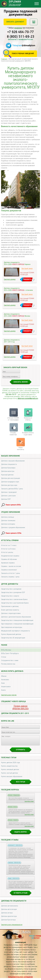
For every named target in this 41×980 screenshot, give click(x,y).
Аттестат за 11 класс (9, 545)
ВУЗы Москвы (6, 650)
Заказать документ (15, 22)
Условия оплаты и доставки (28, 434)
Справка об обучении (9, 559)
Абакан (4, 676)
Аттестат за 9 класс (8, 549)
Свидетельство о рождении (11, 589)
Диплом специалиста (9, 464)
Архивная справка (8, 563)
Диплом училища (8, 517)
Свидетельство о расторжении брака (15, 603)
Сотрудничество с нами (10, 660)
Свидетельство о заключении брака (14, 599)
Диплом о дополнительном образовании (16, 617)
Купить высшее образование (12, 778)
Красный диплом (7, 475)
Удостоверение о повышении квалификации (17, 624)
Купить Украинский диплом (11, 634)
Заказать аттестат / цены (11, 573)
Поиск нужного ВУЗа (13, 505)
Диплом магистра (8, 471)
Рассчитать (34, 22)
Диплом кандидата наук (10, 482)
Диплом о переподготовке (11, 613)
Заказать (27, 279)
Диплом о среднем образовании (13, 528)
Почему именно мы (8, 664)
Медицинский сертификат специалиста (15, 631)
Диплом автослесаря (9, 911)
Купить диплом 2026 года (10, 765)
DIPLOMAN (22, 934)
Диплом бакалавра (8, 468)
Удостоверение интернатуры (12, 627)
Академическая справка (10, 556)
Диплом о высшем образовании (13, 461)
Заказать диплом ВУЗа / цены (12, 489)
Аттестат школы (7, 552)
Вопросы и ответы (28, 419)
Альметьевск (6, 687)
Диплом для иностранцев (11, 478)
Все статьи (21, 784)
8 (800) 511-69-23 (21, 37)
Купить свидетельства (9, 768)
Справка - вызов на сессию (11, 566)
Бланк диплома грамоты (10, 610)
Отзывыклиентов (13, 434)
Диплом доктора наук (9, 485)
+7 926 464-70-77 (20, 32)
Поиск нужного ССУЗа (13, 533)
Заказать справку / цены (10, 577)
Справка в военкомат (9, 570)
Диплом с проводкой (9, 492)
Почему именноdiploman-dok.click (20, 707)
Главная (4, 59)
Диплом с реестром (8, 496)
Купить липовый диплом (10, 772)
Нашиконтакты (21, 449)
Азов (3, 683)
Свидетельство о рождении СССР (13, 592)
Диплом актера (7, 915)
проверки (18, 28)
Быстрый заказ (27, 269)
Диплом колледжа (8, 524)
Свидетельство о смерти (10, 596)
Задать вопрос (20, 834)
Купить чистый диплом (10, 775)
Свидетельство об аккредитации (13, 638)
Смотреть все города (9, 695)
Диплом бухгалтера (8, 922)
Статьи (4, 657)
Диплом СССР (6, 499)
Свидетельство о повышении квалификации (17, 620)
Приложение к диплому (10, 606)
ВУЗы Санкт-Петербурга (10, 653)
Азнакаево (5, 680)
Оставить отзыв (21, 895)
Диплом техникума (8, 521)
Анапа (3, 690)
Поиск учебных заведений (23, 54)
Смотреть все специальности (12, 927)
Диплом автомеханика (10, 908)
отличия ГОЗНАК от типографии (13, 419)
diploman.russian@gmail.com (28, 399)
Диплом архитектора (9, 918)
